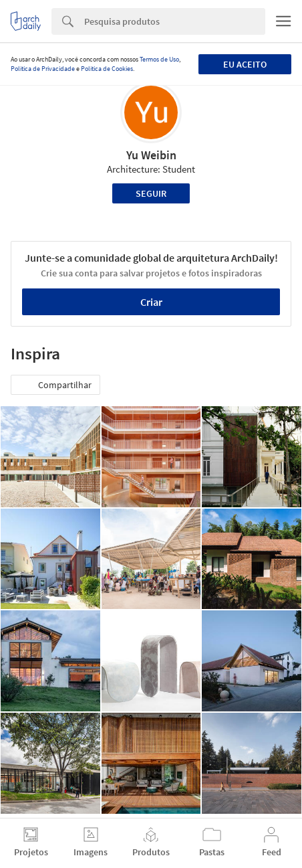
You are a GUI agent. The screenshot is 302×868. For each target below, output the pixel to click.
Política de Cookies (107, 69)
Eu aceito (245, 64)
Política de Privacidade (43, 69)
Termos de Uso (159, 59)
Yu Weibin (151, 155)
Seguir (151, 193)
